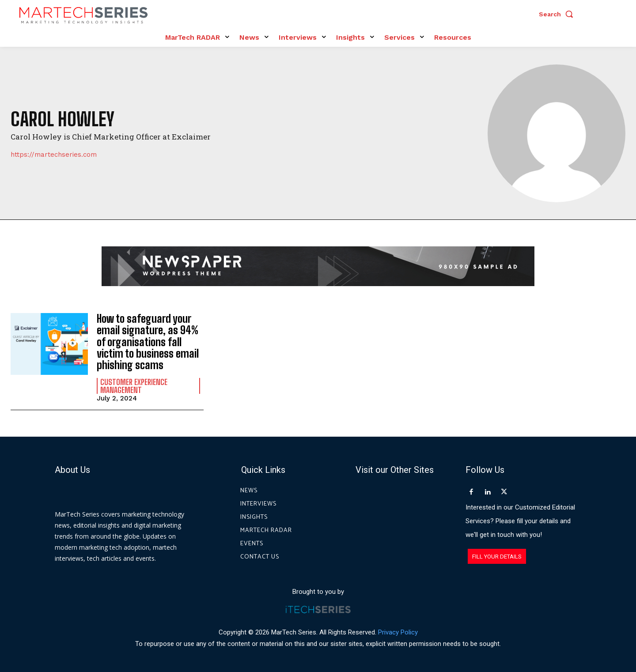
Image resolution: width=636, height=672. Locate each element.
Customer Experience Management (134, 386)
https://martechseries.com (54, 155)
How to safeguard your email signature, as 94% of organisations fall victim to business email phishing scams (148, 342)
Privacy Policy (398, 632)
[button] (558, 14)
